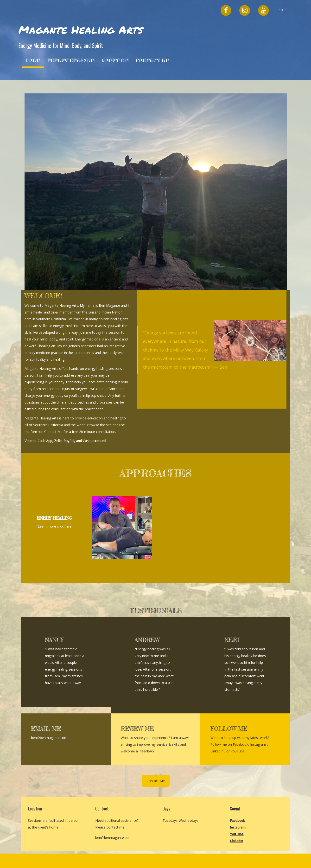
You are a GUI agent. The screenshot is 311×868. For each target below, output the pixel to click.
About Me (115, 60)
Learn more (47, 526)
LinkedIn (217, 751)
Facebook (241, 744)
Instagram (259, 744)
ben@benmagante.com (113, 838)
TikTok (281, 10)
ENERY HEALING (55, 518)
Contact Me (153, 60)
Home (33, 60)
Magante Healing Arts (81, 29)
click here (64, 526)
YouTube (238, 751)
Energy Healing (71, 60)
